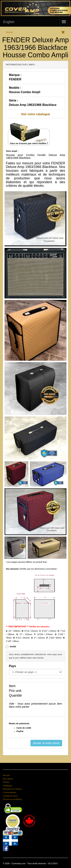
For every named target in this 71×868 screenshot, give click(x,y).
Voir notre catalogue (36, 114)
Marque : (15, 75)
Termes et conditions (12, 799)
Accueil (6, 775)
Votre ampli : (12, 151)
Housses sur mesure (12, 789)
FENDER (15, 79)
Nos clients (8, 779)
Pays (12, 666)
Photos (6, 782)
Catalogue (8, 786)
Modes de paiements (19, 723)
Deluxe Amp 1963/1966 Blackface (33, 105)
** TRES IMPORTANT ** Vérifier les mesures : (28, 627)
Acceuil (9, 32)
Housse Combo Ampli (25, 92)
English (9, 22)
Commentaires (10, 792)
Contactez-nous (10, 796)
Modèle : (15, 88)
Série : (14, 100)
